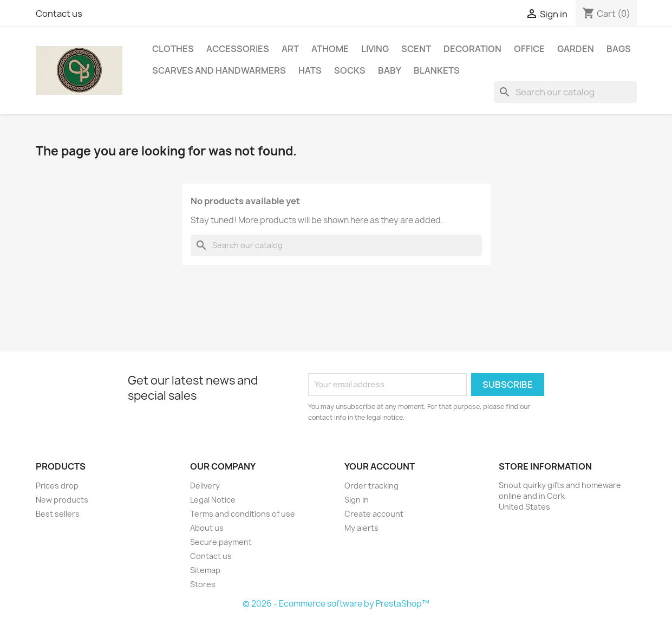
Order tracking (371, 486)
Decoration (472, 49)
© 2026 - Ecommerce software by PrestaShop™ (336, 604)
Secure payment (221, 542)
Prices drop (57, 486)
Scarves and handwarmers (219, 70)
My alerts (361, 528)
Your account (380, 466)
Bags (619, 49)
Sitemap (205, 570)
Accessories (238, 49)
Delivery (205, 486)
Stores (203, 584)
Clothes (173, 49)
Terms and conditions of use (243, 514)
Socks (350, 70)
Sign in (357, 500)
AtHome (330, 49)
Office (529, 49)
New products (62, 500)
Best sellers (58, 514)
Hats (310, 70)
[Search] (565, 92)
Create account (374, 514)
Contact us (59, 14)
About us (207, 528)
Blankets (437, 70)
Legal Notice (213, 500)
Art (290, 49)
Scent (416, 49)
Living (375, 49)
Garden (576, 49)
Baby (390, 70)
